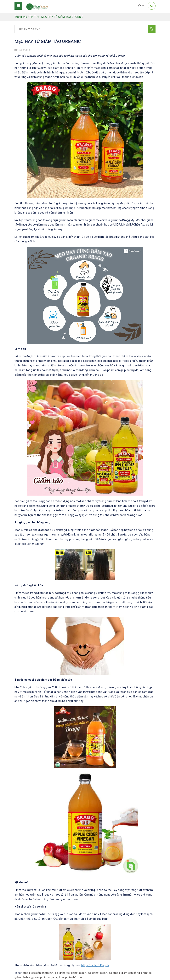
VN (141, 6)
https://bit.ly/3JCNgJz (95, 965)
